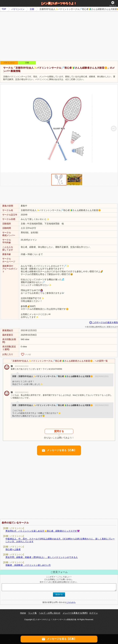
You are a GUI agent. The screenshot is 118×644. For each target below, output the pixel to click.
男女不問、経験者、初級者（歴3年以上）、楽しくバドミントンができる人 (42, 557)
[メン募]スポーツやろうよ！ (59, 3)
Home (23, 613)
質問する (59, 431)
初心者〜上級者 (13, 549)
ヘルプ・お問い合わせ (50, 613)
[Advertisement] (59, 36)
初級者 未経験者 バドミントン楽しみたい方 (28, 565)
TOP (4, 9)
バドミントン (18, 9)
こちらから (71, 602)
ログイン (113, 4)
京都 (32, 9)
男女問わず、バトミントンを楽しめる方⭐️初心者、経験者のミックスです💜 (43, 531)
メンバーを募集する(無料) (75, 613)
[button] (114, 128)
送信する (59, 594)
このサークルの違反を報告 (104, 322)
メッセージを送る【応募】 (59, 450)
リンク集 (32, 613)
